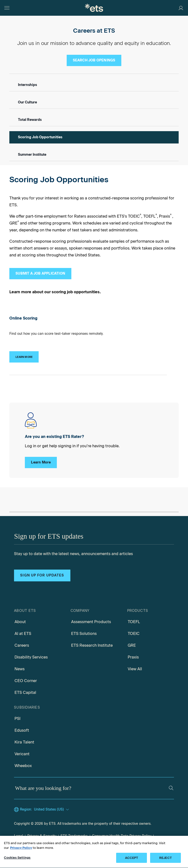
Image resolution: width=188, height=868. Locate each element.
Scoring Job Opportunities (40, 137)
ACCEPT (132, 860)
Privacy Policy (21, 850)
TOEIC (134, 634)
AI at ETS (23, 634)
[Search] (171, 788)
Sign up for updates (42, 575)
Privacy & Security (42, 836)
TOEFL (134, 622)
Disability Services (31, 657)
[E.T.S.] (94, 8)
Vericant (22, 754)
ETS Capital (25, 693)
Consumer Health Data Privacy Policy (122, 836)
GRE (132, 645)
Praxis (133, 657)
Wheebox (23, 766)
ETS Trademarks (74, 836)
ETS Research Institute (92, 645)
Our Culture (27, 102)
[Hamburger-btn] (7, 8)
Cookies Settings (17, 860)
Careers (22, 645)
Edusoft (22, 730)
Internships (27, 85)
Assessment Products (91, 622)
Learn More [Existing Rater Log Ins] (41, 462)
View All (135, 669)
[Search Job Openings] (94, 60)
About (20, 622)
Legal (18, 836)
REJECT (165, 860)
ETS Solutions (84, 634)
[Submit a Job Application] (40, 274)
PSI (17, 719)
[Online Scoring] (24, 357)
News (20, 669)
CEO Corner (26, 681)
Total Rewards (30, 120)
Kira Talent (24, 742)
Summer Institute (32, 155)
